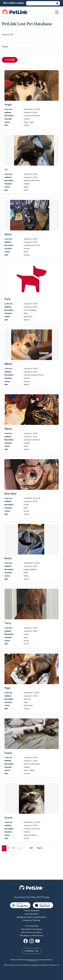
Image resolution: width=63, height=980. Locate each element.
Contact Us (32, 932)
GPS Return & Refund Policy (32, 917)
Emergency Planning (32, 901)
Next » (40, 848)
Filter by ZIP (8, 35)
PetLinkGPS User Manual (32, 910)
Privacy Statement (32, 892)
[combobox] (32, 52)
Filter (10, 60)
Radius (5, 47)
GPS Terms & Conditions (32, 913)
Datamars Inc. (33, 941)
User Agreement (32, 895)
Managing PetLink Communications (32, 898)
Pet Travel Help (32, 907)
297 (31, 848)
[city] (32, 40)
